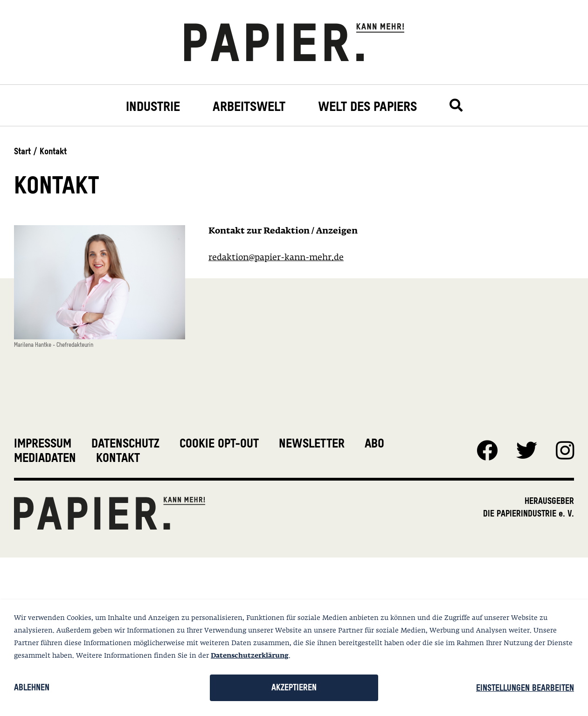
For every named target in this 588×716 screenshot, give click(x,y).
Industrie (153, 107)
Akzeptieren (294, 687)
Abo (374, 443)
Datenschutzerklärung (250, 656)
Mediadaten (45, 458)
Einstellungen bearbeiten (525, 688)
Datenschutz (125, 443)
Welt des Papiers (367, 107)
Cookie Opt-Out (219, 443)
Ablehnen (32, 687)
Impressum (43, 443)
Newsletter (312, 443)
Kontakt (118, 458)
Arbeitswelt (249, 107)
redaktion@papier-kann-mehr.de (276, 258)
